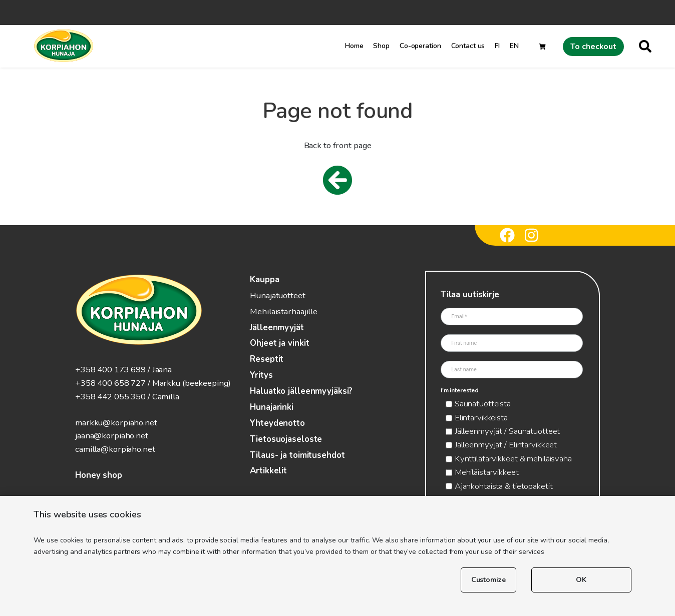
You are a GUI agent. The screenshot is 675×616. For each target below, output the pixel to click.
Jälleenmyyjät (277, 328)
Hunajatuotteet (277, 295)
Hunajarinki (272, 407)
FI (497, 46)
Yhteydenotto (277, 423)
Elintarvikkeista (481, 418)
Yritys (261, 375)
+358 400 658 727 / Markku (128, 383)
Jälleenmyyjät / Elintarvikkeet (506, 445)
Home (354, 46)
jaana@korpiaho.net (112, 436)
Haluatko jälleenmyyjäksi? (301, 391)
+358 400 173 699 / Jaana (123, 370)
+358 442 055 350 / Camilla (127, 397)
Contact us (468, 46)
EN (514, 46)
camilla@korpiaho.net (115, 449)
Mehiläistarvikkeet (487, 472)
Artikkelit (268, 471)
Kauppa (264, 279)
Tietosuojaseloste (286, 439)
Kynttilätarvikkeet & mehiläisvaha (513, 459)
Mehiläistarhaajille (284, 312)
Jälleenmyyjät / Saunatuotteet (508, 431)
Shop (381, 46)
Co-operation (420, 46)
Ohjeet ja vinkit (279, 343)
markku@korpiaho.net (116, 423)
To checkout (593, 47)
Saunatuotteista (483, 404)
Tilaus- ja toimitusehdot (297, 455)
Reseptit (267, 359)
